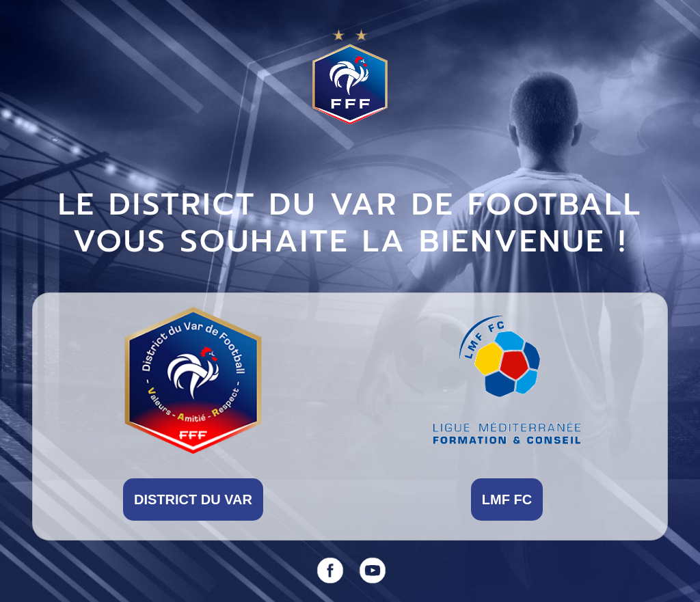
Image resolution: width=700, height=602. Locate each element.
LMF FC (507, 500)
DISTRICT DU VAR (193, 500)
